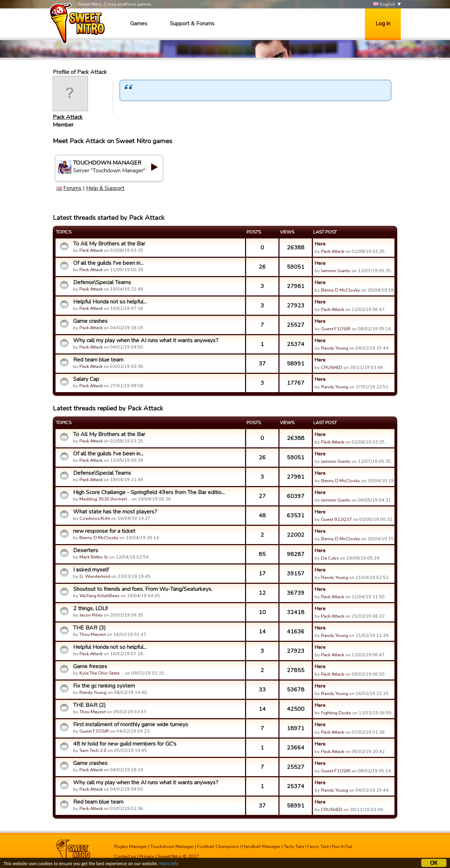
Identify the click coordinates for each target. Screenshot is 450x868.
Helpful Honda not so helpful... (110, 302)
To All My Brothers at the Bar (109, 244)
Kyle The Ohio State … (102, 673)
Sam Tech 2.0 (93, 751)
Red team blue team (98, 360)
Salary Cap (86, 379)
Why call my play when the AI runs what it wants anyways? (146, 340)
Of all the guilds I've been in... (108, 263)
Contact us (125, 856)
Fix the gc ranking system (104, 686)
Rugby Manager (131, 847)
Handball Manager (261, 847)
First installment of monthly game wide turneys (131, 725)
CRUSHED (332, 368)
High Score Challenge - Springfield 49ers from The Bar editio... (149, 492)
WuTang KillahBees (99, 596)
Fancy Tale (318, 847)
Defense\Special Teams (102, 282)
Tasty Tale (294, 847)
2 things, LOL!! (90, 608)
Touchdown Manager (172, 847)
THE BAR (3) (89, 628)
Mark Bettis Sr (94, 557)
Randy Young (335, 348)
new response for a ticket (104, 531)
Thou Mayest (93, 634)
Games (139, 24)
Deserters (86, 550)
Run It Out (342, 847)
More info (169, 865)
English (384, 4)
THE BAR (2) (89, 705)
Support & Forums (192, 24)
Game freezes (90, 666)
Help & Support (105, 188)
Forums (72, 188)
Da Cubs (330, 558)
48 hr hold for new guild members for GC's (125, 744)
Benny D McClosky (340, 290)
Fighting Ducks (336, 713)
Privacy (147, 856)
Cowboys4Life (95, 518)
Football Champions (218, 847)
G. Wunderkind (95, 576)
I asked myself (91, 570)
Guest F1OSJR (336, 329)
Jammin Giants (336, 271)
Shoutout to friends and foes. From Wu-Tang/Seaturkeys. (143, 589)
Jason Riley (91, 615)
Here (320, 244)
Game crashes (90, 321)
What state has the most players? (115, 512)
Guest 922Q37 (336, 519)
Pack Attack (68, 117)
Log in (383, 24)
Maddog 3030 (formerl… (105, 499)
